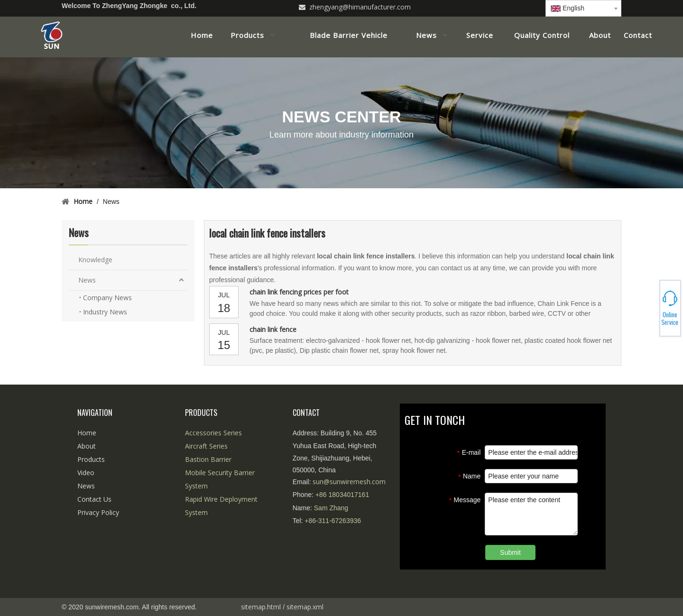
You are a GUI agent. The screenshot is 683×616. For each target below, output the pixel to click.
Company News (107, 298)
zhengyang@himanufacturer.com (360, 7)
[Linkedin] (518, 6)
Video (86, 473)
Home (87, 433)
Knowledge (95, 260)
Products (91, 459)
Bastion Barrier (208, 459)
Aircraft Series (206, 446)
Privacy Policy (98, 512)
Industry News (105, 312)
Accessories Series (213, 433)
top (663, 575)
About (87, 446)
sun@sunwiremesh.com (349, 482)
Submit (510, 552)
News (87, 280)
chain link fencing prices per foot (299, 292)
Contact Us (94, 499)
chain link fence (273, 329)
